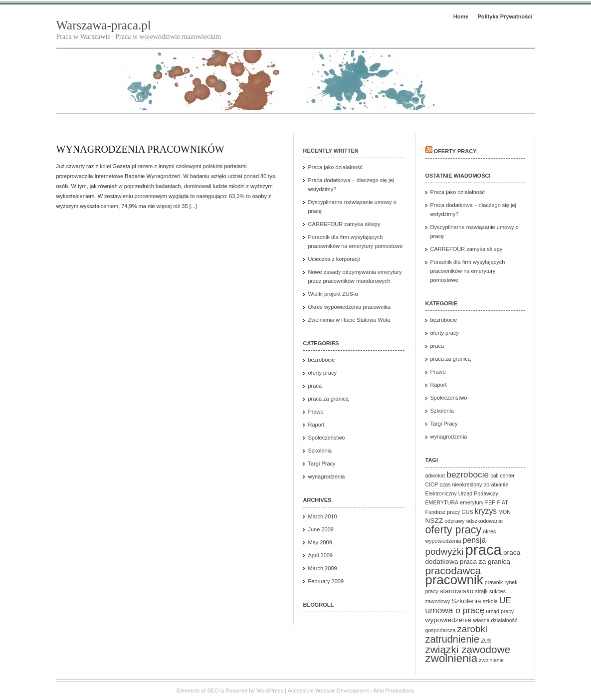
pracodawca (453, 571)
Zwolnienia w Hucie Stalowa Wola (349, 320)
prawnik (494, 582)
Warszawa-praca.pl (104, 25)
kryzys (486, 511)
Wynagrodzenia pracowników (140, 149)
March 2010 (323, 516)
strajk (481, 591)
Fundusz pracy (443, 512)
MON (504, 512)
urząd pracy (500, 611)
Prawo (316, 412)
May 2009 (320, 542)
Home (461, 16)
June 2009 (321, 529)
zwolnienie (491, 660)
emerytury (472, 502)
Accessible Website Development (328, 691)
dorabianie (496, 484)
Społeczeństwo (327, 438)
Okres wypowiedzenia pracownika (350, 307)
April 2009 (321, 555)
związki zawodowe (468, 649)
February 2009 (326, 581)
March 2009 (323, 568)
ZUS (486, 641)
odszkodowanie (485, 521)
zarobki (472, 629)
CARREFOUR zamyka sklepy (344, 224)
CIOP (432, 484)
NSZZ (434, 521)
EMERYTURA (442, 502)
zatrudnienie (452, 639)
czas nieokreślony (461, 484)
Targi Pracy (322, 464)
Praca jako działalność (335, 167)
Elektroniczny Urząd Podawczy (462, 493)
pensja (474, 540)
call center (502, 475)
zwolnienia (452, 658)
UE (505, 600)
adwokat (435, 475)
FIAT (503, 502)
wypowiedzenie (449, 620)
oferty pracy (322, 373)
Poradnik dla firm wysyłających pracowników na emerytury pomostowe (468, 271)
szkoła (490, 601)
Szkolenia (320, 451)
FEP (491, 502)
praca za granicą (328, 399)
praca (315, 386)
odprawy (454, 521)
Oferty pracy (455, 151)
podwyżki (445, 552)
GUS (467, 512)
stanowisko (457, 591)
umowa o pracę (455, 610)
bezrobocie (322, 360)
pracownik (454, 580)
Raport (316, 425)
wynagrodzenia (327, 476)
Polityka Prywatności (505, 16)
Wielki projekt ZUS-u (333, 294)
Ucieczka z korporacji (334, 259)
